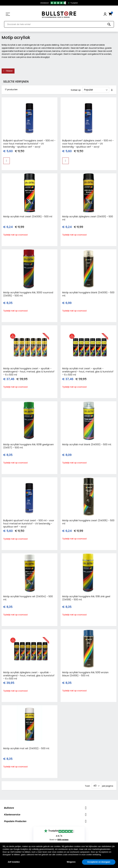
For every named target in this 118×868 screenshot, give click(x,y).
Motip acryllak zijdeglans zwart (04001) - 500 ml (88, 218)
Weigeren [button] (71, 862)
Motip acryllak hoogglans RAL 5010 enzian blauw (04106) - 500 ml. (85, 674)
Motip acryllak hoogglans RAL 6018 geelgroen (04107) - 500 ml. (29, 446)
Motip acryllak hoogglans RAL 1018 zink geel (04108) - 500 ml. (86, 598)
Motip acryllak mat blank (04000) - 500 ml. (87, 444)
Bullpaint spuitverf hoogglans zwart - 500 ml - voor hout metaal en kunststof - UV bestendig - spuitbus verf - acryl (29, 144)
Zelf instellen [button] (14, 862)
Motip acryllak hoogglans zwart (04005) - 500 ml (88, 522)
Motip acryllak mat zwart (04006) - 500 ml (28, 217)
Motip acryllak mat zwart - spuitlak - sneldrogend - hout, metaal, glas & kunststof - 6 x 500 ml (88, 372)
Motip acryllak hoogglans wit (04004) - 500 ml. (28, 598)
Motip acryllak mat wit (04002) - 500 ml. (26, 748)
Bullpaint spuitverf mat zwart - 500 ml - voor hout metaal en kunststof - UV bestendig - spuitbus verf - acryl (29, 524)
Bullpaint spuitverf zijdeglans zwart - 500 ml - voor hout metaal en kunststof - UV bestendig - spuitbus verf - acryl (88, 144)
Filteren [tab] (9, 71)
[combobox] (59, 24)
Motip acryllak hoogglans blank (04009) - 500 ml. (88, 294)
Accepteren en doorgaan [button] (99, 862)
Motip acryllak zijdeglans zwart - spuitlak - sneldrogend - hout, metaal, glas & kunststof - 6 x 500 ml (29, 676)
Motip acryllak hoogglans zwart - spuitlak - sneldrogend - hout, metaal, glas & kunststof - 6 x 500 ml (29, 372)
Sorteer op (76, 90)
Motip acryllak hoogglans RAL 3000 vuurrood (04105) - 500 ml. (28, 294)
